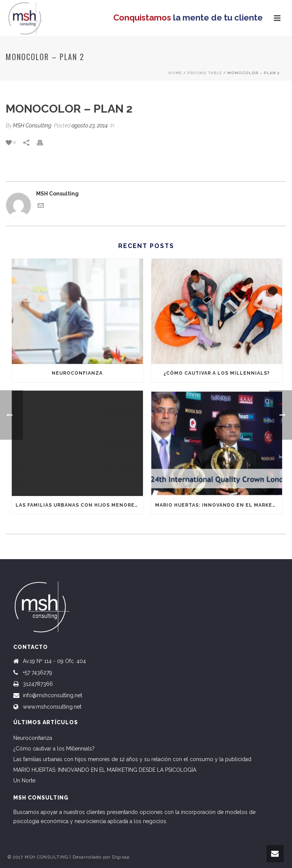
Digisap (121, 857)
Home (175, 73)
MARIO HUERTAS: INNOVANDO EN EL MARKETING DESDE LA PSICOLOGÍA (219, 505)
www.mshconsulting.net (52, 707)
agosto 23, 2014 (90, 126)
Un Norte (24, 781)
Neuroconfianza (77, 373)
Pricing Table (205, 73)
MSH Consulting (32, 126)
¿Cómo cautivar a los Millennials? (217, 373)
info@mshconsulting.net (52, 695)
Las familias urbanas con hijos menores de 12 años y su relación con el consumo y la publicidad (79, 505)
